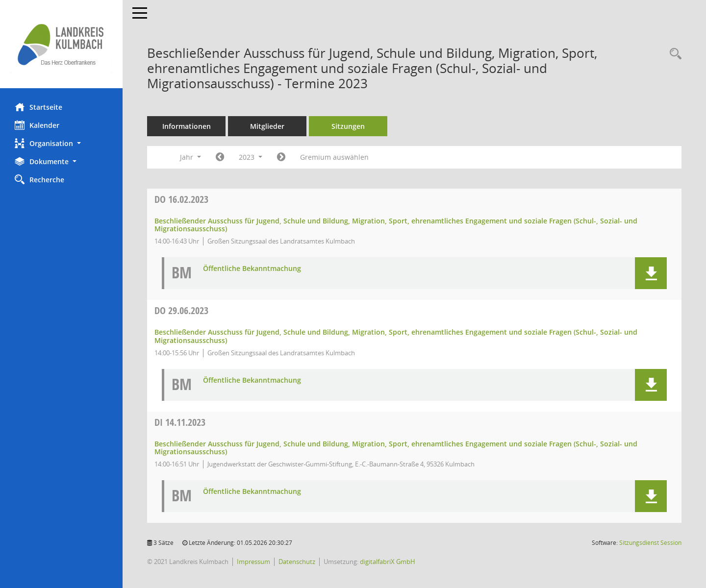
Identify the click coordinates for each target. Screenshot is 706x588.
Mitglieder (267, 126)
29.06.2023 (181, 310)
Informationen (187, 126)
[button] (61, 143)
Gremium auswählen (334, 157)
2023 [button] (251, 157)
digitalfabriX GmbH (388, 562)
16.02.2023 (181, 199)
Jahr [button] (190, 157)
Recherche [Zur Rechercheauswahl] (39, 179)
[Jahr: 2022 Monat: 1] (220, 157)
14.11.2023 (180, 422)
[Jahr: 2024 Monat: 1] (281, 157)
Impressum (253, 562)
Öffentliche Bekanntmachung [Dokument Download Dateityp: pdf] (252, 269)
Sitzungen (348, 126)
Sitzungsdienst (650, 543)
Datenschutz (297, 562)
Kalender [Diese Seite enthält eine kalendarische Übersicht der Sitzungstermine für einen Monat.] (37, 125)
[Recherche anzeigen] (673, 54)
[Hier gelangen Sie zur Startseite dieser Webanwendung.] (61, 44)
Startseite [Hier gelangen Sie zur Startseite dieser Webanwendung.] (38, 107)
